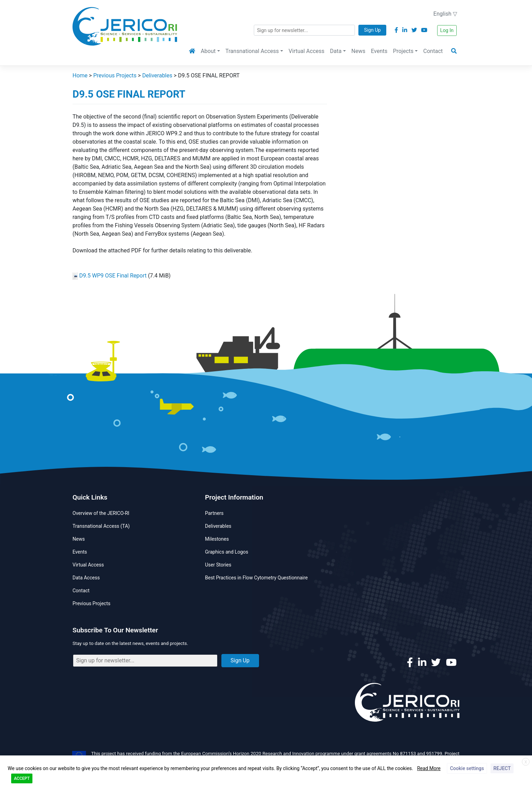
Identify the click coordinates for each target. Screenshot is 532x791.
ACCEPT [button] (22, 778)
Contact (433, 51)
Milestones (217, 539)
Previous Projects (92, 603)
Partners (214, 513)
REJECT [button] (502, 768)
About (208, 51)
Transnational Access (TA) (101, 526)
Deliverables (218, 526)
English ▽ (445, 14)
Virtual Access (307, 51)
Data (336, 51)
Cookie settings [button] (467, 768)
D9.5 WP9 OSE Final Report (113, 276)
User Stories (218, 565)
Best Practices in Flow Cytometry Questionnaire (256, 578)
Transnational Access (252, 51)
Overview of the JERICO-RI (101, 513)
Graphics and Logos (227, 552)
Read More (429, 768)
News (358, 51)
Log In (447, 30)
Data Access (86, 578)
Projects (403, 51)
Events (379, 51)
